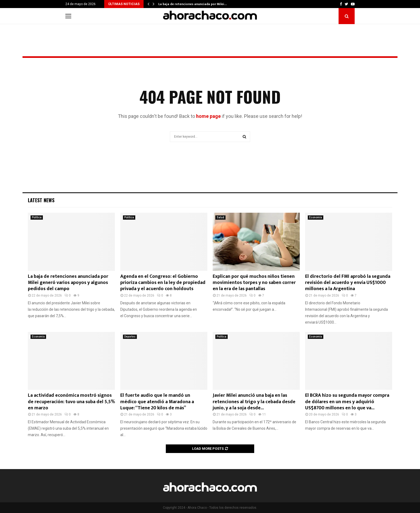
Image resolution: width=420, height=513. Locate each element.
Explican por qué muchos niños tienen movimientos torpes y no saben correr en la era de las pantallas (254, 283)
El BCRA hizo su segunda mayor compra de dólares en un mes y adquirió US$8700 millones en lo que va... (347, 402)
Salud (220, 217)
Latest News (41, 200)
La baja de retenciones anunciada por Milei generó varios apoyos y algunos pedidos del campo (68, 283)
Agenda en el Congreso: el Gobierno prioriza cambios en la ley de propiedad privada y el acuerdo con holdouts (163, 283)
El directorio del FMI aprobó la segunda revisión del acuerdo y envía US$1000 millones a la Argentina (348, 283)
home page (208, 116)
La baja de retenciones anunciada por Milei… (193, 4)
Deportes (130, 337)
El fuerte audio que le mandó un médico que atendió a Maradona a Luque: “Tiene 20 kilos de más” (157, 402)
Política (37, 217)
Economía (316, 217)
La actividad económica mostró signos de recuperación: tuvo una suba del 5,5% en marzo (71, 402)
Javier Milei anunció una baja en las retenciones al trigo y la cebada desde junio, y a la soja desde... (254, 402)
